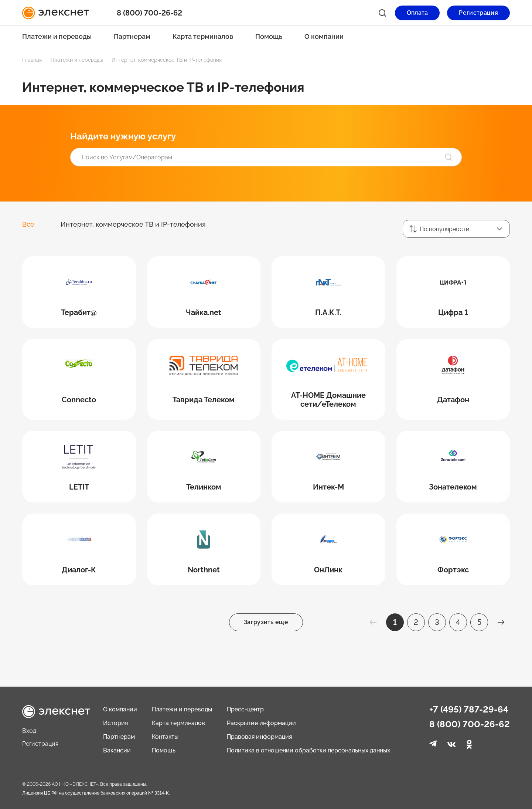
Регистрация (40, 744)
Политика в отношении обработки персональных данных (308, 750)
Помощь (269, 36)
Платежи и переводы (57, 36)
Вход (29, 731)
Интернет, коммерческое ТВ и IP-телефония (133, 224)
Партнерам (132, 36)
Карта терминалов (203, 36)
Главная (32, 60)
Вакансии (117, 750)
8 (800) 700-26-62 (149, 13)
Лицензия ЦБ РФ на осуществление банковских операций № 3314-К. (96, 793)
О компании (324, 36)
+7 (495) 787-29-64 (469, 710)
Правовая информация (259, 737)
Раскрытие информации (261, 723)
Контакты (165, 737)
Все (28, 224)
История (115, 723)
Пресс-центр (245, 709)
